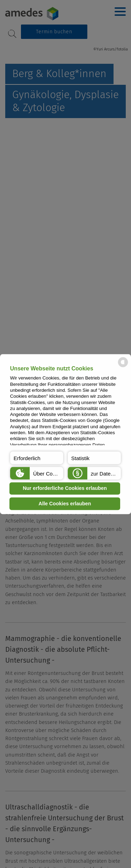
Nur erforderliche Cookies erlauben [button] (65, 488)
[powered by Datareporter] (123, 366)
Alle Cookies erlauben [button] (65, 504)
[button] (37, 458)
